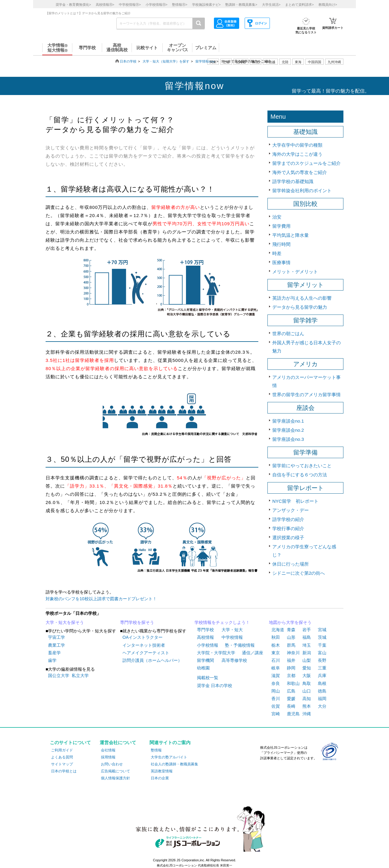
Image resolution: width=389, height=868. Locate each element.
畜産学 (54, 653)
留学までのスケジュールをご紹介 (306, 163)
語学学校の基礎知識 (293, 181)
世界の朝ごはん (288, 334)
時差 (277, 253)
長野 (322, 660)
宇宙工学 (57, 637)
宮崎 (276, 714)
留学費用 (281, 226)
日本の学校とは (64, 771)
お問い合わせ (112, 764)
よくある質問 (62, 757)
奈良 (276, 683)
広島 (291, 691)
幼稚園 (203, 668)
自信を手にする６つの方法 (300, 475)
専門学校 (205, 630)
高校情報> (105, 5)
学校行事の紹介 (288, 528)
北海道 (241, 62)
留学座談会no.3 (288, 439)
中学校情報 (232, 637)
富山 (322, 653)
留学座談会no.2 (288, 430)
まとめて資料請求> (299, 5)
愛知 (307, 668)
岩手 (307, 630)
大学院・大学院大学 (216, 653)
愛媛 (291, 699)
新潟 (307, 653)
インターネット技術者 (144, 645)
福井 (291, 660)
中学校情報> (130, 5)
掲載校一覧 (208, 678)
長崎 (291, 706)
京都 (291, 676)
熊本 (307, 706)
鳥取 (307, 683)
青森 (291, 630)
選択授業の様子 (288, 538)
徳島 (322, 691)
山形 (291, 637)
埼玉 (307, 645)
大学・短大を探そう (65, 622)
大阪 (307, 676)
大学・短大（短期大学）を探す (166, 61)
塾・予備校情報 (240, 645)
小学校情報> (157, 5)
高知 (307, 699)
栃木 (276, 645)
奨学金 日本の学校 (215, 686)
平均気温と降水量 (291, 235)
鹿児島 (293, 714)
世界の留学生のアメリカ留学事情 (306, 395)
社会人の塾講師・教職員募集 (174, 764)
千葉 (322, 645)
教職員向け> (328, 5)
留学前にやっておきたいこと (302, 466)
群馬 (291, 645)
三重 (322, 668)
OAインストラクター (143, 637)
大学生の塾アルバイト (169, 757)
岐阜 (276, 668)
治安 (277, 217)
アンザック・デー (291, 510)
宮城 (322, 630)
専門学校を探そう (137, 622)
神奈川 (293, 653)
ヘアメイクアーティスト (146, 653)
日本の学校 (128, 61)
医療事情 (281, 262)
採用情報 (108, 757)
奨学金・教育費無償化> (73, 5)
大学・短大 (232, 630)
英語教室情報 (162, 771)
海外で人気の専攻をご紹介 (300, 172)
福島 (307, 637)
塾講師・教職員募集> (241, 5)
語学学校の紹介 (288, 519)
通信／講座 (253, 653)
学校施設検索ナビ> (206, 5)
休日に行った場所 (291, 564)
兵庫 (322, 676)
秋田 (276, 637)
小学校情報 (208, 645)
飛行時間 (281, 244)
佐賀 (276, 706)
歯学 (52, 660)
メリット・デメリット (295, 272)
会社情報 (108, 750)
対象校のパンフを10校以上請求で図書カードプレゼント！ (101, 599)
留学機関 (205, 660)
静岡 (291, 668)
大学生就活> (271, 5)
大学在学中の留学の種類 (297, 145)
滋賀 (276, 676)
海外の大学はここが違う (297, 154)
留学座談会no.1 (288, 421)
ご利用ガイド (62, 750)
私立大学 (80, 676)
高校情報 (205, 637)
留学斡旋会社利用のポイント (302, 191)
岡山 (276, 691)
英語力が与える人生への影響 (302, 298)
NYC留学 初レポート (295, 501)
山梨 (307, 660)
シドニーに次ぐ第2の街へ (299, 573)
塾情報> (180, 5)
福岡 (322, 699)
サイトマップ (62, 764)
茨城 (322, 637)
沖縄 (307, 714)
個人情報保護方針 (115, 778)
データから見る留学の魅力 (300, 307)
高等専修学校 (234, 660)
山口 (307, 691)
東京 (276, 653)
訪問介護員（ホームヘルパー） (152, 660)
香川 (276, 699)
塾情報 (156, 750)
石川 (276, 660)
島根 (322, 683)
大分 (322, 706)
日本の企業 (160, 778)
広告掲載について (115, 771)
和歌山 (293, 683)
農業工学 (57, 645)
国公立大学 (59, 676)
